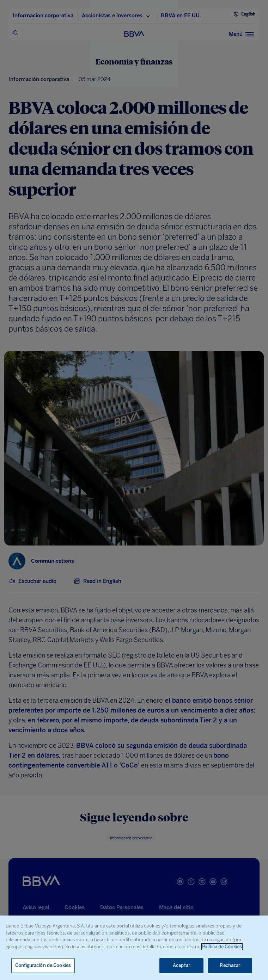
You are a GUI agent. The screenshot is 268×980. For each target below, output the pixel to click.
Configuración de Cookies (43, 965)
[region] (134, 948)
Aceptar (181, 965)
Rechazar (230, 965)
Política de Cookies (222, 947)
